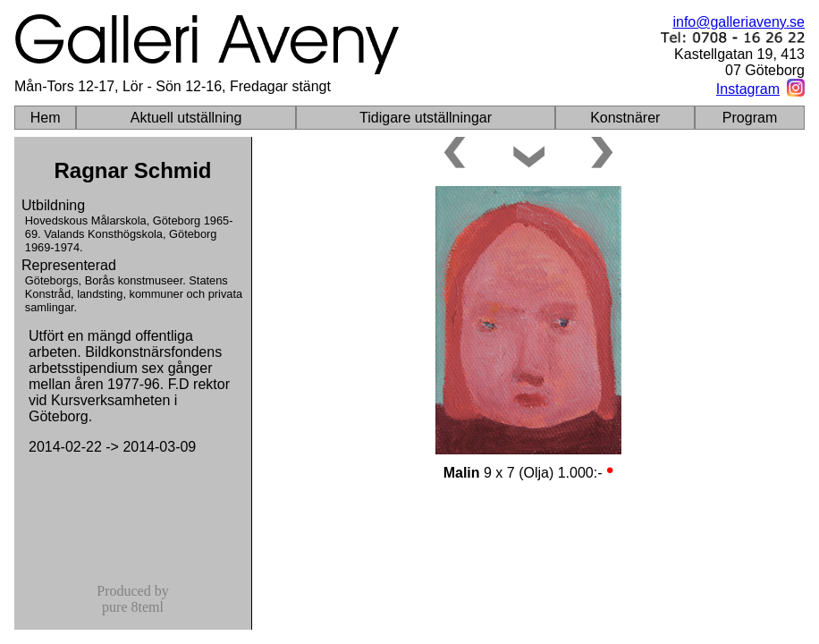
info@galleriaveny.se (739, 22)
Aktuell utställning (186, 118)
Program (750, 118)
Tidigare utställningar (426, 118)
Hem (46, 118)
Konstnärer (625, 118)
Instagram (748, 89)
